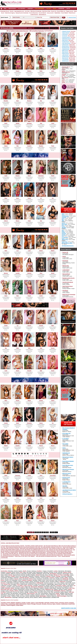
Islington (62, 583)
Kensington (14, 584)
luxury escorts (50, 13)
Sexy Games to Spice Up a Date (57, 548)
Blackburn (60, 574)
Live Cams (27, 11)
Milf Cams (72, 54)
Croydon (62, 578)
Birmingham (68, 571)
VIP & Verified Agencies (37, 31)
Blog (55, 9)
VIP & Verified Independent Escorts (17, 31)
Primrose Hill (16, 592)
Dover (35, 579)
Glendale (35, 580)
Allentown (46, 572)
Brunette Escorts (66, 48)
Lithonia (47, 586)
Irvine (58, 583)
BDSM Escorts (65, 61)
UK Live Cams (71, 36)
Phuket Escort (72, 13)
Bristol (13, 572)
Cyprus (33, 603)
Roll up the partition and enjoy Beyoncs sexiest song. (50, 555)
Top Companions (40, 9)
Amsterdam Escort (5, 11)
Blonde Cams (73, 46)
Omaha (65, 589)
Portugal (33, 604)
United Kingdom (11, 605)
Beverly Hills (46, 574)
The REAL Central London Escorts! (34, 546)
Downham (40, 579)
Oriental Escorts (66, 49)
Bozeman (23, 575)
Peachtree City (28, 591)
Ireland (3, 604)
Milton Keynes (29, 588)
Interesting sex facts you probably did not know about (32, 552)
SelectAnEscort (42, 15)
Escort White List (61, 11)
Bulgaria (18, 603)
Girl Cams (72, 42)
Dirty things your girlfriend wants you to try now (36, 550)
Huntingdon (16, 583)
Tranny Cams (72, 59)
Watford (49, 596)
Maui (71, 587)
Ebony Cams (72, 52)
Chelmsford (43, 576)
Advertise (61, 9)
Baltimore (13, 574)
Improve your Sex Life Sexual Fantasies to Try (61, 550)
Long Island (70, 586)
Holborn (57, 582)
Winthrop (27, 597)
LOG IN (68, 9)
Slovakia (44, 604)
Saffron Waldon (64, 592)
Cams (73, 39)
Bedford (34, 574)
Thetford (13, 596)
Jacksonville (68, 583)
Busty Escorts (65, 58)
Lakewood (4, 586)
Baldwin (8, 574)
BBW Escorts (65, 51)
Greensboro (72, 580)
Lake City (65, 584)
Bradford (28, 575)
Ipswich (51, 583)
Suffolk (22, 595)
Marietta (52, 587)
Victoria (27, 596)
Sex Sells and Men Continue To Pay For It (51, 547)
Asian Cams (73, 49)
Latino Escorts (65, 55)
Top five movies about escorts (28, 555)
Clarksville (69, 576)
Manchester (61, 571)
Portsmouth (9, 592)
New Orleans (65, 588)
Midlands (23, 588)
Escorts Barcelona (34, 13)
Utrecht (16, 571)
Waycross (54, 596)
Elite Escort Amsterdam (36, 11)
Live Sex (49, 9)
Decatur (7, 579)
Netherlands (23, 604)
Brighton (33, 575)
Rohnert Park (47, 592)
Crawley (57, 578)
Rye (52, 592)
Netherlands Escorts (67, 39)
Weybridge (15, 597)
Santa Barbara (45, 593)
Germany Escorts (66, 37)
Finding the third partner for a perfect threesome (44, 551)
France (57, 603)
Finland (52, 603)
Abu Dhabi (29, 572)
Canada (23, 603)
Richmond (40, 592)
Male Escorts (65, 40)
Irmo (55, 583)
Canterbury (7, 576)
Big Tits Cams (72, 58)
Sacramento (57, 592)
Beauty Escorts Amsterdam (22, 13)
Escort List (54, 11)
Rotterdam (11, 571)
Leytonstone (42, 586)
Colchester (16, 578)
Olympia (61, 589)
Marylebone (66, 587)
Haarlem (20, 571)
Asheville (60, 572)
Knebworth (43, 584)
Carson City (18, 576)
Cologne (45, 571)
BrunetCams (73, 48)
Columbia (32, 578)
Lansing (14, 586)
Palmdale (21, 591)
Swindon (43, 595)
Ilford (27, 583)
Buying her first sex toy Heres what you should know (32, 554)
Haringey (27, 582)
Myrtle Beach (53, 588)
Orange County (5, 591)
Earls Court (53, 579)
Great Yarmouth (50, 580)
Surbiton (32, 595)
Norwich (27, 589)
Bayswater (24, 574)
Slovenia (49, 604)
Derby (20, 579)
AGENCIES (30, 9)
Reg (5, 9)
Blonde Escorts (65, 46)
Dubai (34, 572)
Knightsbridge (50, 584)
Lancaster (9, 586)
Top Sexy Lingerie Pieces (12, 552)
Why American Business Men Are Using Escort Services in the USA (23, 547)
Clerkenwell (4, 578)
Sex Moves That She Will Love (11, 554)
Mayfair (3, 588)
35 (51, 28)
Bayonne (18, 574)
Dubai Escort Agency (10, 13)
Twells (18, 596)
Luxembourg (12, 604)
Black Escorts (65, 52)
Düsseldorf (50, 571)
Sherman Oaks (69, 593)
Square (18, 595)
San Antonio (7, 593)
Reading (31, 592)
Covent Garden (45, 578)
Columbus (38, 578)
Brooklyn (51, 575)
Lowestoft (18, 587)
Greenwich (9, 582)
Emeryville (72, 579)
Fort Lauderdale (13, 580)
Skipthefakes (58, 13)
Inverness (46, 583)
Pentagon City (42, 591)
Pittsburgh (69, 591)
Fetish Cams (72, 45)
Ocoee (43, 589)
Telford (63, 595)
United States (20, 605)
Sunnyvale (27, 595)
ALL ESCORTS (22, 9)
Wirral (31, 597)
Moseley (47, 588)
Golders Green (41, 580)
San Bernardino (14, 593)
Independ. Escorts (66, 31)
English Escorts (66, 56)
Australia (3, 603)
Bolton (6, 575)
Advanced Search (72, 17)
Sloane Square (11, 595)
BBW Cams (71, 51)
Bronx (47, 575)
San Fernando (23, 593)
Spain (54, 604)
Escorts (12, 11)
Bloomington (66, 574)
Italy (6, 604)
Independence (32, 583)
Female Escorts (66, 42)
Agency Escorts (66, 33)
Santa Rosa (52, 593)
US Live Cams (72, 34)
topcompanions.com (19, 11)
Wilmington (21, 597)
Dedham (12, 579)
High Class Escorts (66, 43)
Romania (39, 604)
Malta (17, 604)
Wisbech (36, 597)
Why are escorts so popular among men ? (47, 556)
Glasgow (3, 572)
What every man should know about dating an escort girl (34, 548)
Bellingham (40, 574)
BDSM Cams (72, 61)
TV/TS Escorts (65, 59)
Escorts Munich (42, 13)
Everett (7, 580)
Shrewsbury (4, 595)
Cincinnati (63, 576)
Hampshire (21, 582)
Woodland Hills (55, 597)
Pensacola (35, 591)
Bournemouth (17, 575)
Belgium (13, 603)
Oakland (38, 589)
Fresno (20, 580)
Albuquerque (39, 572)
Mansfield (47, 587)
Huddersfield (9, 583)
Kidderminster (24, 584)
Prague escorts (70, 11)
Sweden (58, 604)
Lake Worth (71, 584)
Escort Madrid (65, 13)
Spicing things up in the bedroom (11, 555)
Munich (29, 571)
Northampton (21, 589)
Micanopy (17, 588)
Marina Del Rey (58, 587)
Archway (51, 572)
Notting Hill (33, 589)
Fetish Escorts (65, 45)
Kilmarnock (31, 584)
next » (56, 28)
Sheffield (62, 593)
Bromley (42, 575)
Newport (15, 589)
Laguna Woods (58, 584)
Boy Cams (71, 40)
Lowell (13, 587)
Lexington (35, 586)
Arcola (56, 572)
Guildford (15, 582)
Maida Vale (27, 587)
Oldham (56, 589)
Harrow (47, 582)
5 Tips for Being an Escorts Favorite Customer (13, 546)
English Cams (73, 56)
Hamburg (34, 571)
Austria (8, 603)
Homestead (69, 582)
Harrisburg (36, 582)
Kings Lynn (37, 584)
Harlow (31, 582)
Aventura (3, 574)
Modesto (42, 588)
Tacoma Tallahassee (51, 595)
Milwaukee (36, 588)
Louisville (8, 587)
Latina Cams (72, 55)
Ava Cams (73, 31)
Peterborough (50, 591)
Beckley (29, 574)
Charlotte (37, 576)
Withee (40, 597)
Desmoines (25, 579)
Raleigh (27, 592)
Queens (22, 592)
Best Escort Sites (46, 11)
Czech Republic (40, 603)
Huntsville (22, 583)
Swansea (38, 595)
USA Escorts (65, 34)
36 (53, 28)
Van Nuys (22, 596)
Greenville (3, 582)
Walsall (37, 596)
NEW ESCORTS (12, 9)
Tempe (9, 596)
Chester (53, 576)
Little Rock (53, 586)
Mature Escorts (65, 54)
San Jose (38, 593)
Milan (25, 572)
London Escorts (34, 15)
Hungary (72, 603)
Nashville (59, 588)
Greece (67, 603)
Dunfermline (46, 579)
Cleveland (10, 578)
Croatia (28, 603)
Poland (28, 604)
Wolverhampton (47, 597)
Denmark (47, 603)
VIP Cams (73, 43)
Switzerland (64, 604)
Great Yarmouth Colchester (61, 580)
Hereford (52, 582)
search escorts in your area (69, 608)
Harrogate (42, 582)
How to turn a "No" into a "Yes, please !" (25, 556)
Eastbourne (59, 579)
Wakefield (32, 596)
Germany (62, 603)
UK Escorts (65, 36)
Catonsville (25, 576)
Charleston (31, 576)
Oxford (17, 572)
